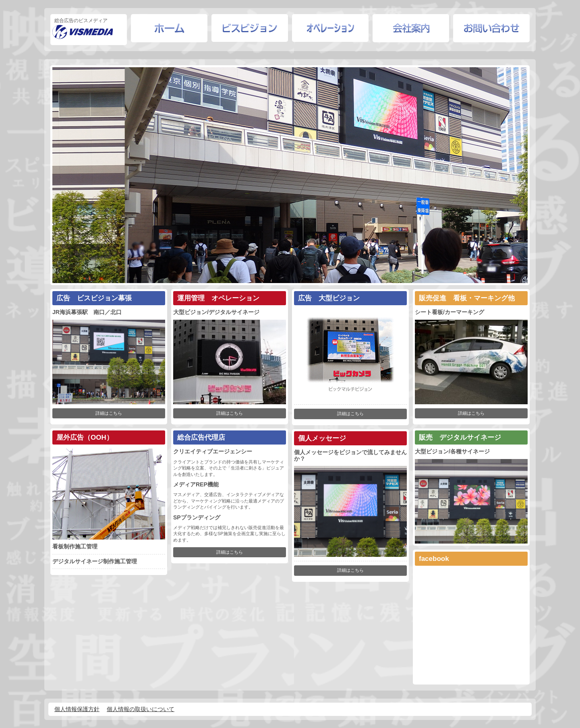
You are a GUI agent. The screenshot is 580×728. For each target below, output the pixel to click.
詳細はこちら (109, 413)
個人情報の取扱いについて (141, 709)
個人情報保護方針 (77, 709)
